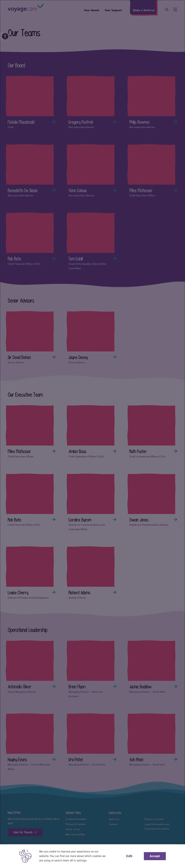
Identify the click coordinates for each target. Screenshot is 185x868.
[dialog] (92, 434)
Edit (129, 856)
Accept (155, 856)
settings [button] (82, 861)
